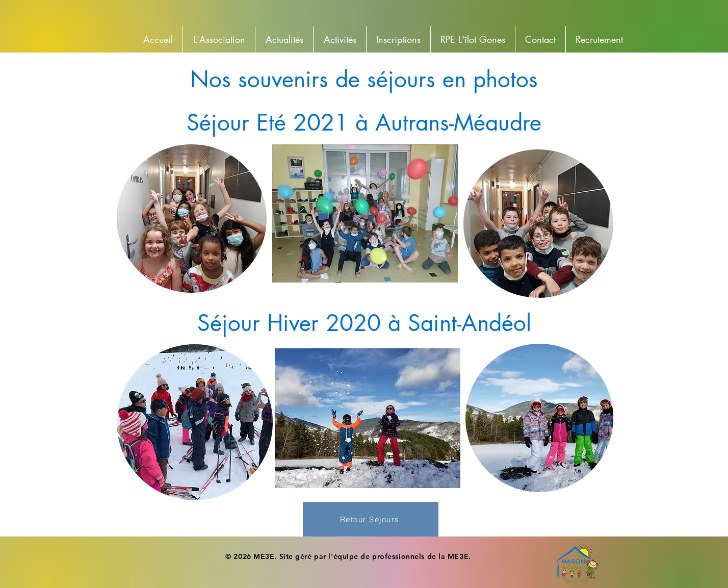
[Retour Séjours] (371, 519)
